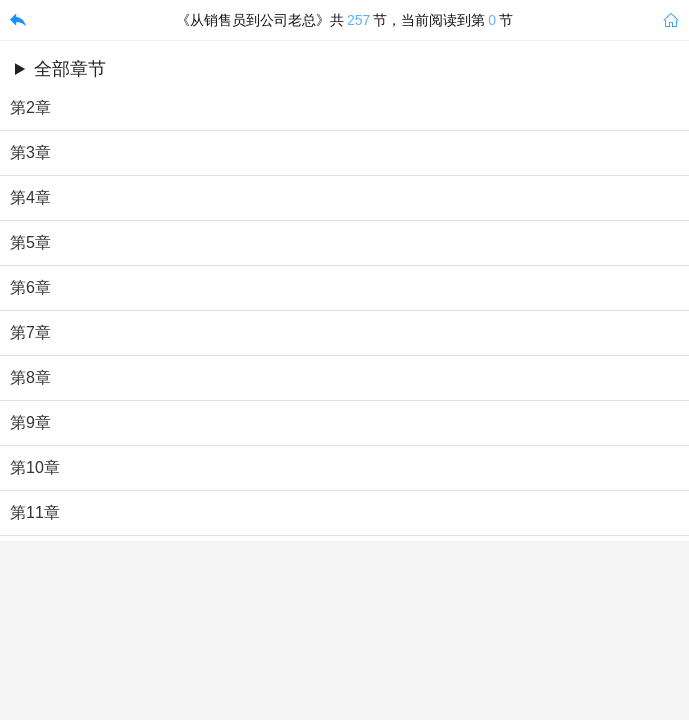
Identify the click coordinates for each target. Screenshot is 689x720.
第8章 (30, 377)
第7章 (30, 332)
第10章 (35, 467)
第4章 (30, 197)
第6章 (30, 287)
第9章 (30, 422)
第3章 (30, 152)
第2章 (30, 107)
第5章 (30, 242)
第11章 (35, 512)
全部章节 (70, 69)
